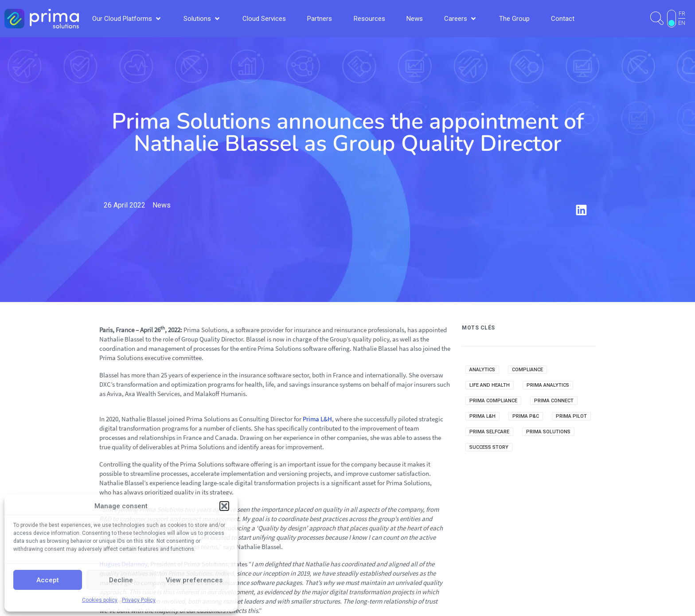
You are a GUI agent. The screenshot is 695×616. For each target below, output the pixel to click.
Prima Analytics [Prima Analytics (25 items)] (548, 385)
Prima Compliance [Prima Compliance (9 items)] (493, 401)
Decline (121, 580)
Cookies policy (100, 600)
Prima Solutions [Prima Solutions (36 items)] (548, 432)
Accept (48, 580)
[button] (224, 506)
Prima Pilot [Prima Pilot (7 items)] (571, 416)
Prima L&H (317, 419)
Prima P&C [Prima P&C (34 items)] (526, 416)
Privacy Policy (139, 600)
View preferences (194, 580)
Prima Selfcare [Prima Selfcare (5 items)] (489, 432)
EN (682, 23)
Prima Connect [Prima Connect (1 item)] (554, 401)
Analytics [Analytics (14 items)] (482, 370)
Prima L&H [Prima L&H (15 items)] (482, 416)
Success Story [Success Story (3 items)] (489, 447)
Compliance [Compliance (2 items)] (527, 370)
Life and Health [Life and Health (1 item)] (490, 385)
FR (682, 14)
